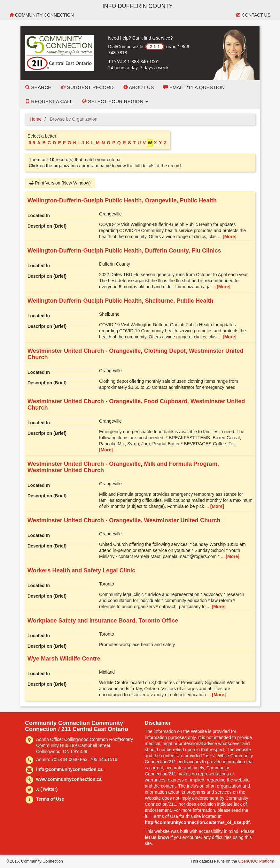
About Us (139, 87)
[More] (230, 237)
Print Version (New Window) (60, 183)
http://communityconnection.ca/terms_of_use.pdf (197, 822)
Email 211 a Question (194, 87)
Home (36, 119)
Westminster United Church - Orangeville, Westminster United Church (124, 520)
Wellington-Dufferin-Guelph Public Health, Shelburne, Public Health (121, 301)
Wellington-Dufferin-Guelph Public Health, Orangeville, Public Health (122, 200)
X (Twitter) (47, 789)
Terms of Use (50, 799)
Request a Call (49, 101)
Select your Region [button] (115, 101)
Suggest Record (87, 87)
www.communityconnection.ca (69, 779)
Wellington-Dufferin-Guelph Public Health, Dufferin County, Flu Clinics (124, 251)
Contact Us (253, 15)
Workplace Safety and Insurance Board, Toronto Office (103, 621)
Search (38, 87)
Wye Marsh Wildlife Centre (64, 659)
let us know (157, 837)
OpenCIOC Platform (256, 861)
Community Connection (42, 15)
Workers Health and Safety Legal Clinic (81, 570)
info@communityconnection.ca (69, 769)
